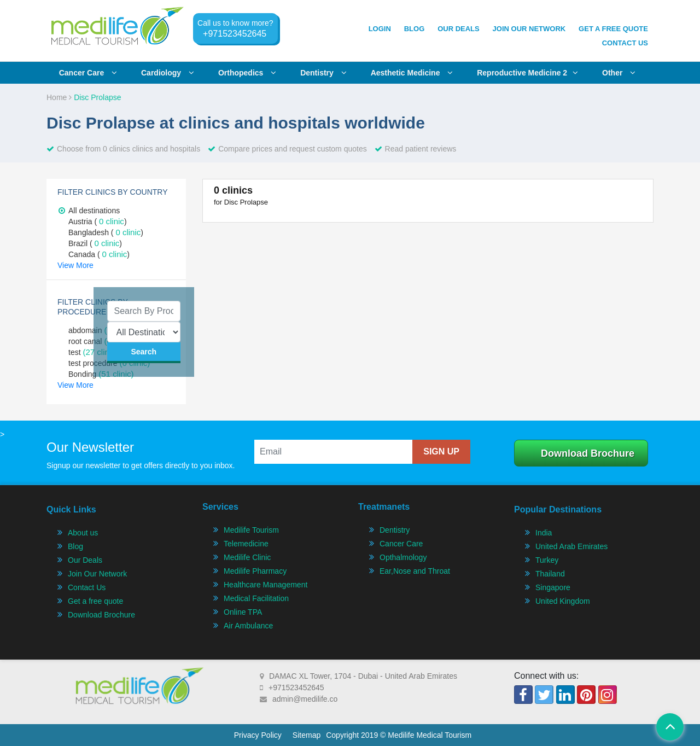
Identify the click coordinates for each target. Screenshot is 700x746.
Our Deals (459, 29)
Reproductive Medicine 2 (527, 73)
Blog (415, 29)
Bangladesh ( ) (106, 232)
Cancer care (88, 73)
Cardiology (168, 73)
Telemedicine (246, 544)
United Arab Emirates (571, 546)
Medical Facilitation (256, 598)
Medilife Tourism (251, 530)
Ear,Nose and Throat (415, 571)
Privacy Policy (258, 735)
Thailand (550, 574)
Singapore (553, 587)
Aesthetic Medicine (412, 73)
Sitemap (307, 735)
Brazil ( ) (95, 243)
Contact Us (625, 43)
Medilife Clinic (247, 557)
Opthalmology (403, 557)
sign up (441, 451)
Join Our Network (97, 574)
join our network (529, 29)
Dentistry (323, 73)
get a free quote (613, 29)
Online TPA (243, 612)
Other (619, 73)
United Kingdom (563, 601)
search (144, 352)
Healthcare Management (266, 585)
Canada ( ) (99, 254)
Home (59, 97)
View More (75, 265)
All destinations (89, 211)
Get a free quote (95, 601)
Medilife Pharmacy (255, 571)
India (544, 533)
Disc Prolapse (97, 97)
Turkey (547, 560)
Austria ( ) (98, 222)
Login (380, 29)
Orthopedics (247, 73)
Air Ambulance (248, 626)
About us (83, 533)
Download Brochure (588, 453)
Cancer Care (401, 544)
